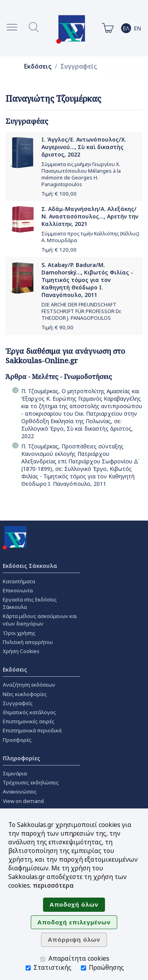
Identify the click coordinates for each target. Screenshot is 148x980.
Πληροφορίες (22, 758)
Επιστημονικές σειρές (29, 721)
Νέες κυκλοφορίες (25, 694)
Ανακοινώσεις (20, 791)
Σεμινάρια (15, 773)
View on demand (23, 801)
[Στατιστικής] (28, 968)
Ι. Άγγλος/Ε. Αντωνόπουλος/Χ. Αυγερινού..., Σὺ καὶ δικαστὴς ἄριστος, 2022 (84, 147)
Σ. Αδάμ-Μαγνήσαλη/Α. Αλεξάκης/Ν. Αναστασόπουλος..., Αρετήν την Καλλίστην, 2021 (90, 216)
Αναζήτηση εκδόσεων (29, 685)
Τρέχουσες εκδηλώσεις (31, 782)
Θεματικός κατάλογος (29, 712)
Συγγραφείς (79, 66)
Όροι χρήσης (19, 633)
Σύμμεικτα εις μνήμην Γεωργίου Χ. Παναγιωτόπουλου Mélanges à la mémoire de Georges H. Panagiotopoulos (81, 174)
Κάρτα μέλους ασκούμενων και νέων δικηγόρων (40, 620)
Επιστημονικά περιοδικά (32, 730)
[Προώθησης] (83, 968)
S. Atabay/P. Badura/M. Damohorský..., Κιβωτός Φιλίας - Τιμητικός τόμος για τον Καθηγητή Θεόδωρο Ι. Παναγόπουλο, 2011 (87, 280)
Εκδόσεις (38, 66)
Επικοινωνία (18, 590)
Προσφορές (17, 740)
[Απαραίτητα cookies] (43, 959)
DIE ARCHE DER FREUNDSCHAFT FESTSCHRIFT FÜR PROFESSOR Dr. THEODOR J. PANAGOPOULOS (81, 311)
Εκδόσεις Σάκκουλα (30, 566)
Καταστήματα (19, 581)
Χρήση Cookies (21, 651)
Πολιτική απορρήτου (28, 642)
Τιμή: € (59, 194)
